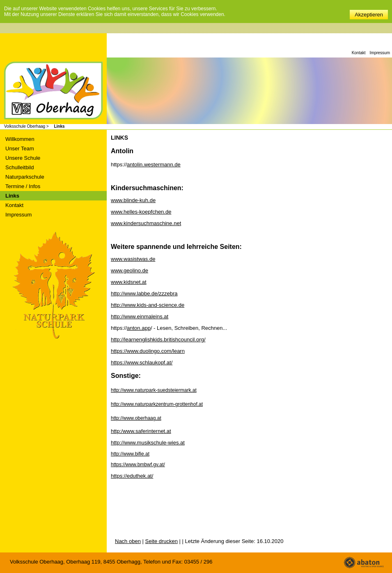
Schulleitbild (19, 167)
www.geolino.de (130, 270)
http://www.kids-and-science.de (148, 305)
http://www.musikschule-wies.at (148, 443)
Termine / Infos (23, 186)
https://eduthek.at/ (132, 476)
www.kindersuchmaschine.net (146, 223)
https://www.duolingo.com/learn (148, 351)
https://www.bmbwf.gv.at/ (138, 465)
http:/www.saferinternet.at (141, 431)
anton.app (139, 328)
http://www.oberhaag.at (136, 418)
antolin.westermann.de (154, 165)
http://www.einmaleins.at (140, 316)
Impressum (380, 53)
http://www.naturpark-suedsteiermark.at (154, 390)
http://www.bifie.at (130, 454)
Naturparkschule (25, 177)
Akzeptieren (369, 15)
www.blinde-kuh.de (133, 200)
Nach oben (128, 541)
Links (59, 126)
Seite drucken (162, 541)
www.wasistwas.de (133, 259)
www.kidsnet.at (129, 282)
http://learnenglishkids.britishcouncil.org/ (158, 339)
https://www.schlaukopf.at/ (142, 362)
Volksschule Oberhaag (53, 91)
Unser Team (20, 148)
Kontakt (359, 53)
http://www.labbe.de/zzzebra (144, 293)
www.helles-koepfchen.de (141, 212)
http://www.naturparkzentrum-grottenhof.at (157, 404)
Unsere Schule (23, 158)
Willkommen (20, 139)
